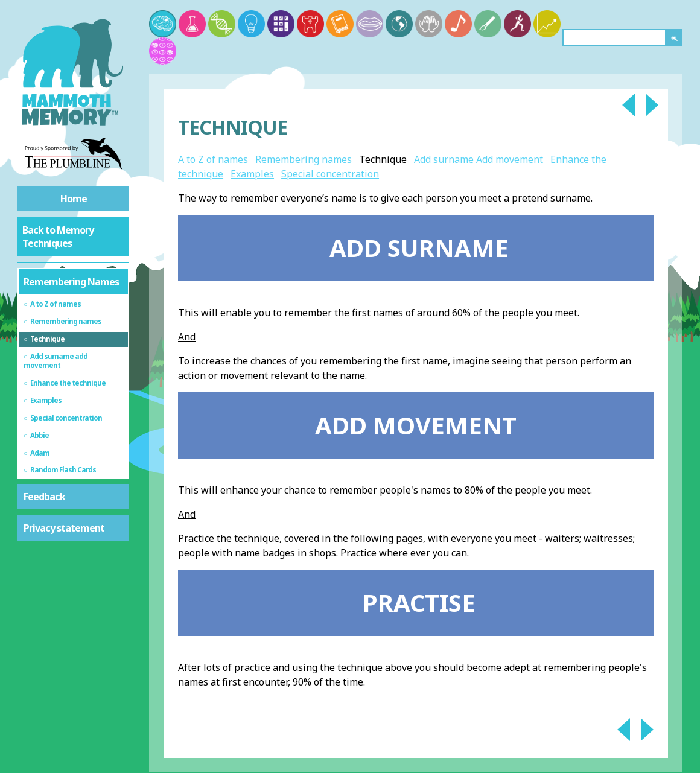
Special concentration (330, 174)
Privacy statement (64, 528)
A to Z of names (213, 159)
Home (74, 199)
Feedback (44, 497)
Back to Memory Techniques (58, 237)
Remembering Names (71, 282)
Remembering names (304, 159)
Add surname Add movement (479, 159)
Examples (252, 174)
